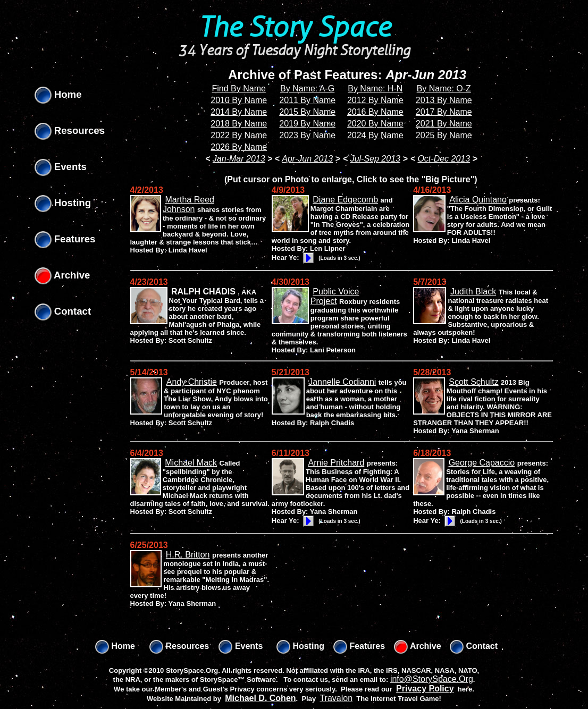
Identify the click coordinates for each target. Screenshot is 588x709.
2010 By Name (239, 100)
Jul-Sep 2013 (375, 159)
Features (65, 239)
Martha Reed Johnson (188, 204)
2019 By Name (307, 124)
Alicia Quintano (478, 200)
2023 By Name (307, 135)
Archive (62, 275)
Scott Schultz (473, 382)
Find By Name (239, 88)
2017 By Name (444, 112)
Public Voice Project (335, 296)
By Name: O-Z (444, 88)
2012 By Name (375, 100)
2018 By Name (239, 124)
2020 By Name (375, 124)
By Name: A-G (307, 88)
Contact (63, 311)
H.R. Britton (188, 555)
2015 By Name (307, 112)
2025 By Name (444, 135)
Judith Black (473, 292)
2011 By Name (307, 100)
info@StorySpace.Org (432, 679)
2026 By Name (239, 147)
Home (58, 94)
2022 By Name (239, 135)
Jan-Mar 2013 (239, 159)
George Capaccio (482, 463)
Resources (70, 130)
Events (61, 167)
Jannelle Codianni (342, 382)
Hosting (63, 203)
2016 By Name (375, 112)
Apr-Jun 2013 (307, 159)
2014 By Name (239, 112)
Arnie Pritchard (336, 463)
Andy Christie (192, 382)
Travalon (336, 698)
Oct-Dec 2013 (444, 159)
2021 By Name (444, 124)
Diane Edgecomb (345, 200)
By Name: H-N (375, 88)
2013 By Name (444, 100)
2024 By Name (375, 135)
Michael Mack (191, 463)
